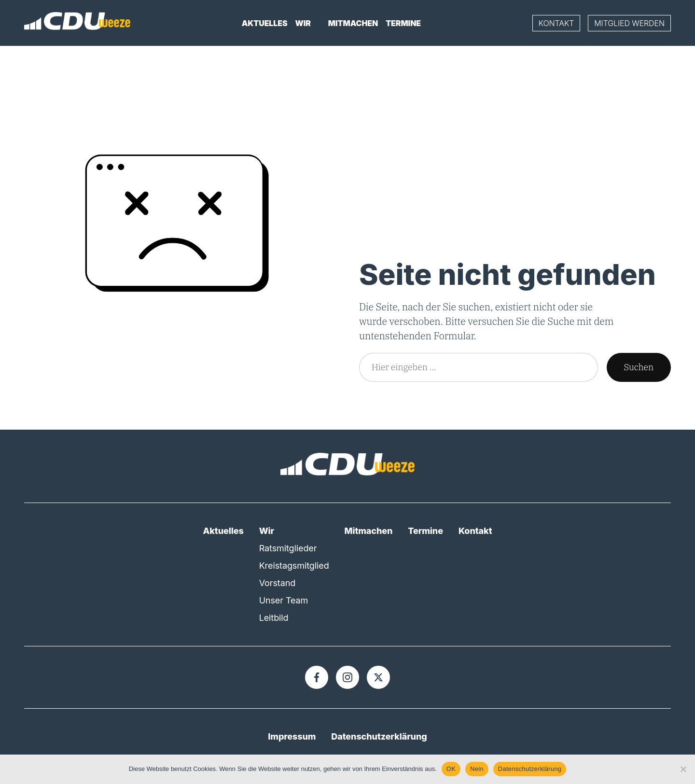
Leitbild (274, 618)
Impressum (292, 736)
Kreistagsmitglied (294, 566)
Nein (477, 769)
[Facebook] (317, 677)
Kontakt (556, 23)
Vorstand (278, 583)
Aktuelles (265, 23)
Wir (303, 23)
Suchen (639, 367)
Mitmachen (353, 23)
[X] (378, 677)
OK (451, 769)
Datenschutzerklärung (379, 736)
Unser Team (284, 600)
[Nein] (683, 769)
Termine (403, 23)
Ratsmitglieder (288, 548)
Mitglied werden (629, 23)
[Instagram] (347, 677)
